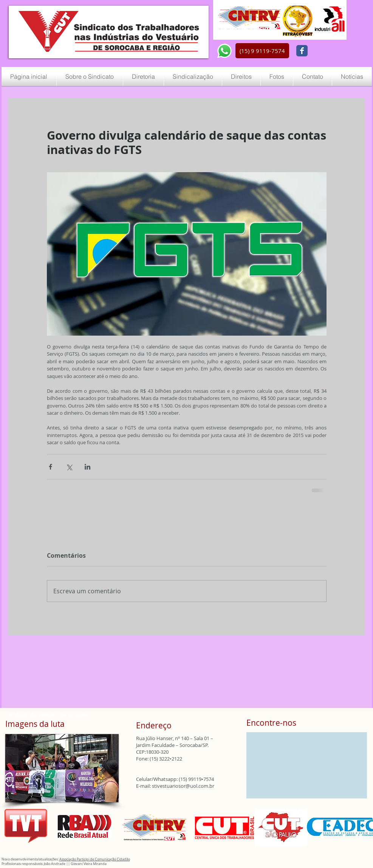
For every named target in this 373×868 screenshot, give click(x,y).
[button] (262, 51)
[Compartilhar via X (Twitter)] (69, 467)
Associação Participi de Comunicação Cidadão (95, 859)
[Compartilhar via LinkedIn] (87, 467)
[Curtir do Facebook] (329, 51)
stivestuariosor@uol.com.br (183, 786)
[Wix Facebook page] (302, 51)
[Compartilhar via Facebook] (50, 467)
